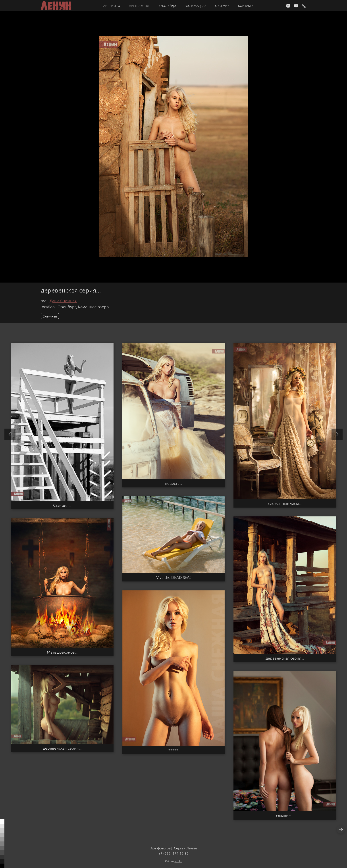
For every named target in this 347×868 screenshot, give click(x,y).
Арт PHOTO (112, 6)
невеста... (173, 483)
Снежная (50, 316)
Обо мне (222, 6)
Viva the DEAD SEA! (173, 577)
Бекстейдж (168, 6)
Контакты (246, 6)
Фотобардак (196, 6)
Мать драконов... (62, 652)
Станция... (62, 505)
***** (173, 750)
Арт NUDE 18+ (139, 6)
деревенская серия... (285, 658)
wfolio (178, 861)
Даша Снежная (63, 301)
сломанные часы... (285, 503)
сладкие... (285, 816)
